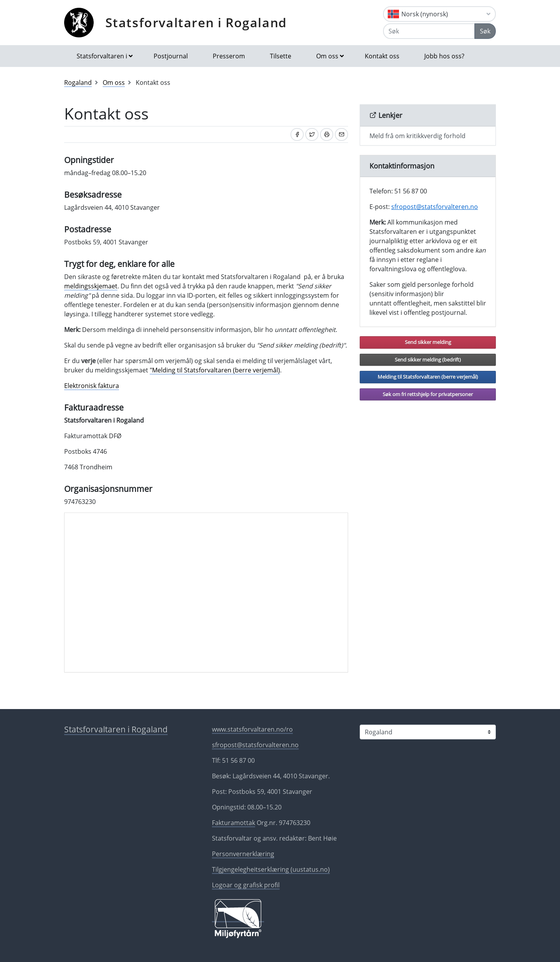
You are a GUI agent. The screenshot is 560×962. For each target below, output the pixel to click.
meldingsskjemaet (91, 286)
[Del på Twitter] (312, 134)
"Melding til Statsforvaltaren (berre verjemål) (215, 370)
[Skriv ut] (327, 134)
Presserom (229, 56)
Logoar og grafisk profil (246, 885)
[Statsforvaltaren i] (428, 732)
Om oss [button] (327, 56)
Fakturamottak (234, 823)
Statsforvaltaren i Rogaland (196, 22)
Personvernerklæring (243, 854)
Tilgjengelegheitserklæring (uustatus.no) (271, 869)
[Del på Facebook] (297, 134)
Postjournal (171, 56)
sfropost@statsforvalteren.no (435, 207)
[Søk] (429, 31)
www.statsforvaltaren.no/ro (252, 729)
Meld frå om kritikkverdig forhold (417, 136)
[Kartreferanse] (206, 593)
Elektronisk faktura (92, 386)
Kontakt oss (382, 56)
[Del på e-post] (341, 134)
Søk (485, 31)
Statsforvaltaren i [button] (102, 56)
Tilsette (281, 56)
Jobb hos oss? (444, 56)
